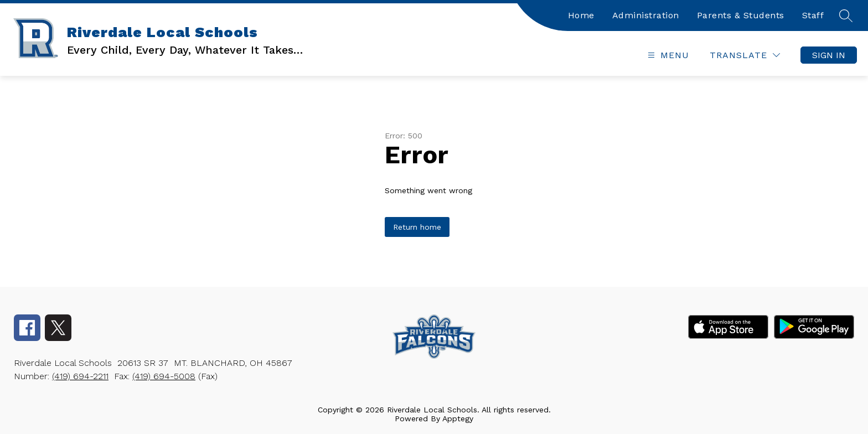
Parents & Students (741, 15)
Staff (813, 15)
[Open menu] (667, 55)
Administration (646, 15)
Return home (417, 227)
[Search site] (846, 15)
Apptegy (458, 418)
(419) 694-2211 (80, 376)
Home (581, 15)
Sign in (829, 55)
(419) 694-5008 (164, 376)
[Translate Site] (745, 55)
